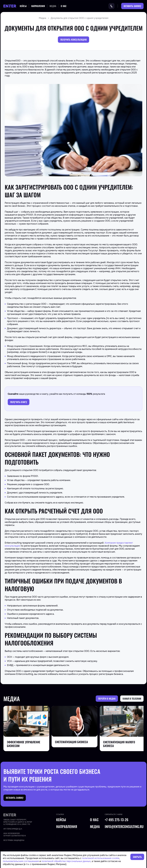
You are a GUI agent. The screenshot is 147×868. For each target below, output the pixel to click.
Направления (38, 6)
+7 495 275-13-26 (117, 820)
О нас (64, 6)
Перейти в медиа (107, 699)
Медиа (53, 6)
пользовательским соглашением (21, 861)
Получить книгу (19, 402)
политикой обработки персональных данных (66, 861)
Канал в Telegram (132, 699)
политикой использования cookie (101, 858)
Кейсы (23, 6)
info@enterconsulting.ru (124, 827)
